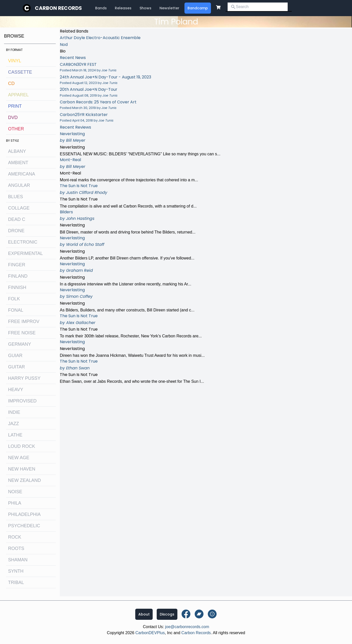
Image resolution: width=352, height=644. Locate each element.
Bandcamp (198, 8)
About (144, 614)
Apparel (18, 95)
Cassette (20, 72)
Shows (145, 8)
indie (14, 412)
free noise (22, 333)
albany (17, 151)
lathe (15, 435)
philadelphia (24, 514)
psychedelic (24, 526)
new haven (22, 469)
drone (16, 231)
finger (17, 265)
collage (19, 208)
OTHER (16, 129)
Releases (123, 8)
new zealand (24, 480)
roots (16, 548)
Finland (18, 276)
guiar (15, 356)
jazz (13, 424)
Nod (64, 45)
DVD (13, 118)
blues (16, 197)
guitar (17, 367)
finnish (17, 287)
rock (15, 537)
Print (15, 106)
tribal (16, 582)
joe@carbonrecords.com (187, 627)
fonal (16, 310)
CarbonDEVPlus (150, 633)
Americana (22, 174)
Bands (101, 8)
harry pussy (24, 378)
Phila (15, 503)
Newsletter (169, 8)
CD (11, 83)
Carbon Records (58, 8)
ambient (18, 163)
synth (16, 571)
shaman (18, 560)
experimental (25, 253)
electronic (23, 242)
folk (14, 299)
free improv (24, 321)
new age (19, 458)
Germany (20, 344)
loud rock (22, 446)
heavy (16, 390)
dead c (17, 219)
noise (15, 492)
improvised (22, 401)
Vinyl (15, 61)
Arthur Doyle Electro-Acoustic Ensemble (100, 38)
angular (19, 185)
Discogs (167, 614)
